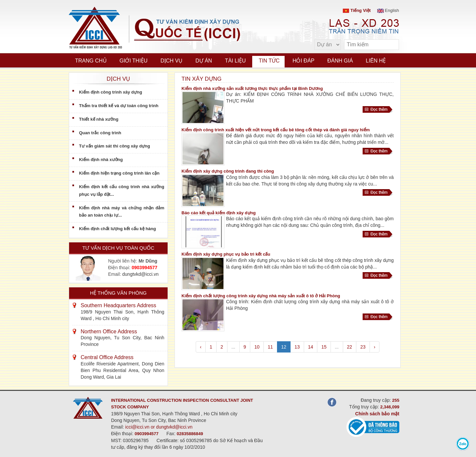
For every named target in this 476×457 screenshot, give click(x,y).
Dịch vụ (171, 61)
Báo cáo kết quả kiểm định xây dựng (218, 213)
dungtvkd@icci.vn (140, 274)
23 (363, 347)
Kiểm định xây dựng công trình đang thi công (228, 171)
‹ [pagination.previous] (201, 347)
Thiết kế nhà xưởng (99, 119)
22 (350, 347)
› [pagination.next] (375, 347)
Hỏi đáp (303, 61)
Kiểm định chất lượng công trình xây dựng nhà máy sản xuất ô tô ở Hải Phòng (261, 296)
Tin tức (269, 61)
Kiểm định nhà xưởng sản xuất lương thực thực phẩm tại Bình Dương (252, 88)
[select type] (328, 45)
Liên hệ (376, 61)
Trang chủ (91, 61)
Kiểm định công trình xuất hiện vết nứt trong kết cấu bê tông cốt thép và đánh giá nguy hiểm (276, 130)
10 (257, 347)
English (388, 10)
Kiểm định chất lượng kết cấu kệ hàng (118, 229)
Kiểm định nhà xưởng (101, 160)
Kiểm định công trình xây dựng (111, 92)
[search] (391, 45)
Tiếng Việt (357, 10)
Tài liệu (235, 61)
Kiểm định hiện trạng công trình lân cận (119, 173)
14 (311, 347)
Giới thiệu (134, 61)
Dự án (204, 61)
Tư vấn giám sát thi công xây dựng (115, 146)
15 (324, 347)
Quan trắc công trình (100, 133)
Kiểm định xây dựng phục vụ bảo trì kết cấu (226, 254)
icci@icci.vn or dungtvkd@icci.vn (159, 427)
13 (297, 347)
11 (270, 347)
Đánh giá (340, 61)
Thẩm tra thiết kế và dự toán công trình (119, 106)
